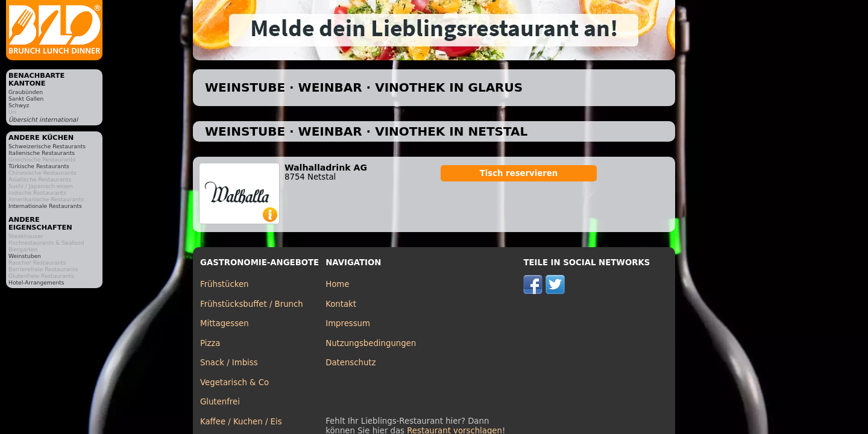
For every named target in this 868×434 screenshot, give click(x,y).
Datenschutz (351, 363)
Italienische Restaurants (42, 153)
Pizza (210, 343)
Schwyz (19, 105)
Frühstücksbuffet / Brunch (252, 304)
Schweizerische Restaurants (47, 146)
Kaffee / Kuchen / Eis (241, 422)
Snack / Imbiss (229, 363)
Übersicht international (43, 120)
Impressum (348, 323)
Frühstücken (225, 284)
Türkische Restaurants (39, 166)
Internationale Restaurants (45, 206)
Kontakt (341, 304)
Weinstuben (25, 256)
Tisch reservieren (519, 173)
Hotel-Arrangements (36, 282)
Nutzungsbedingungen (371, 343)
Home (337, 284)
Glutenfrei (220, 402)
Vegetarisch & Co (234, 382)
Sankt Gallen (26, 99)
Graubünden (26, 92)
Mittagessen (225, 323)
